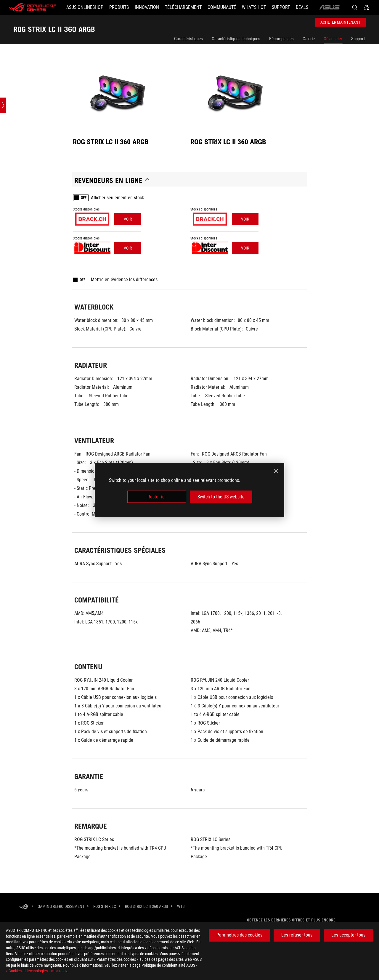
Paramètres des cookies (239, 935)
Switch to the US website (221, 497)
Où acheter (333, 39)
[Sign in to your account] (367, 7)
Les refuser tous (297, 935)
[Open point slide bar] (3, 105)
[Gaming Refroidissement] (61, 906)
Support (358, 39)
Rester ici (156, 497)
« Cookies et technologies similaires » (36, 971)
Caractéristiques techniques (236, 39)
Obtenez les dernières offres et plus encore (291, 920)
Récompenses (281, 39)
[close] (276, 471)
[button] (119, 7)
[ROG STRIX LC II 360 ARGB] (147, 906)
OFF (84, 198)
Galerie (309, 39)
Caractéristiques (188, 39)
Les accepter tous (348, 935)
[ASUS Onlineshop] (85, 7)
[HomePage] (24, 907)
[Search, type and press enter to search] (355, 7)
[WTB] (181, 907)
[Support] (281, 7)
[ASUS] (329, 7)
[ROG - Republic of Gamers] (33, 7)
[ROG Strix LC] (105, 906)
